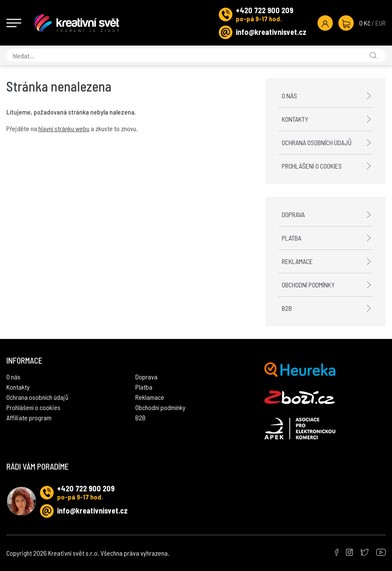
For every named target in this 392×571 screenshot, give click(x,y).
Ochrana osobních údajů (317, 142)
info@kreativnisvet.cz (271, 32)
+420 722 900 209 (265, 10)
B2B (287, 308)
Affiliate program (29, 417)
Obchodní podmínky (308, 285)
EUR (381, 23)
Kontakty (295, 119)
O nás (289, 96)
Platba (292, 238)
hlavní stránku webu (64, 128)
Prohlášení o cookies (312, 166)
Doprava (293, 214)
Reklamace (297, 261)
